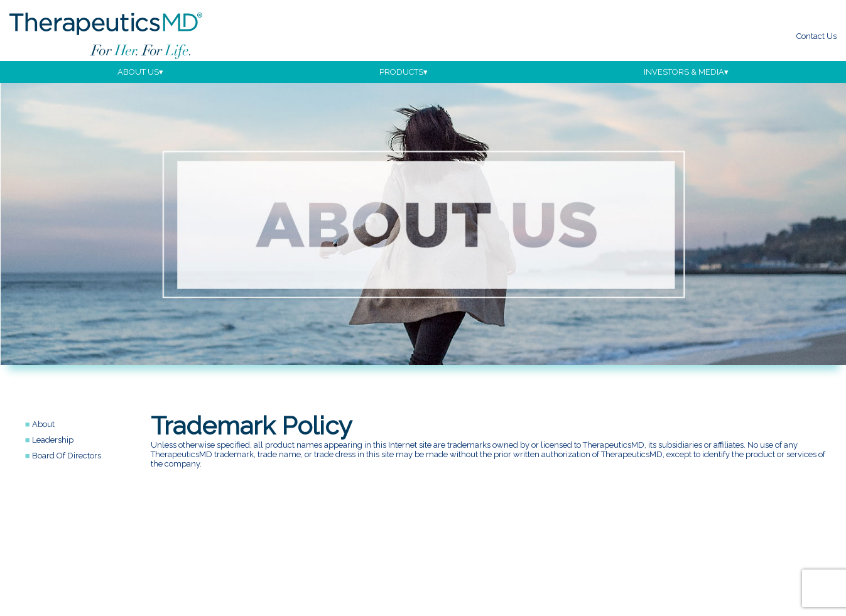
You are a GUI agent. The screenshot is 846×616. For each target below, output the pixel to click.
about (43, 424)
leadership (53, 440)
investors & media (684, 72)
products (401, 72)
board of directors (67, 456)
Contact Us (816, 36)
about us (138, 72)
